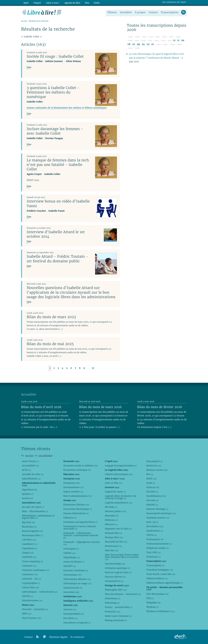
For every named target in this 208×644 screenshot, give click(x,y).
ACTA (26, 470)
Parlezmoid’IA (114, 581)
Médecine (111, 520)
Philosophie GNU (116, 590)
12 (174, 41)
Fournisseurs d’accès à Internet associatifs (80, 527)
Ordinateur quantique (117, 568)
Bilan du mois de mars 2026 (100, 407)
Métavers (111, 524)
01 (153, 44)
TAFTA (151, 535)
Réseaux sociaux (157, 470)
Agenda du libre (70, 3)
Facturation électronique (78, 509)
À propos (140, 12)
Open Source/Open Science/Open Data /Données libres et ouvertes (122, 557)
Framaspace (71, 549)
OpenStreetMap (115, 564)
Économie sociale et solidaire (80, 466)
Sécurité (152, 492)
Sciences (153, 487)
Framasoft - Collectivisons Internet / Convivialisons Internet (81, 535)
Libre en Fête (114, 483)
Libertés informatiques (119, 474)
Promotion (113, 612)
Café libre (29, 540)
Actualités (125, 12)
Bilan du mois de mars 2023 (51, 317)
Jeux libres (70, 618)
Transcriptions (169, 12)
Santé (151, 483)
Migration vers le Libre (118, 529)
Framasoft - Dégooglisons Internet (81, 543)
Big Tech (28, 522)
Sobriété (152, 505)
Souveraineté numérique (161, 513)
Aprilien (28, 494)
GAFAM (69, 553)
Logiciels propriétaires (118, 503)
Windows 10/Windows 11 (160, 611)
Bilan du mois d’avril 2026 (41, 407)
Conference (30, 574)
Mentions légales (59, 637)
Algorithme (29, 490)
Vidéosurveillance (157, 578)
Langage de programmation (121, 466)
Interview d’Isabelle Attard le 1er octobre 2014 (56, 234)
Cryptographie (31, 583)
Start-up (152, 522)
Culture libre (30, 587)
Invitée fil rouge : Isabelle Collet (55, 56)
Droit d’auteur (31, 618)
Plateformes (112, 598)
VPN (150, 598)
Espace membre (73, 492)
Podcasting (112, 603)
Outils (94, 3)
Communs (29, 566)
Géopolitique (71, 557)
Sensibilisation (156, 496)
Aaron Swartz (30, 461)
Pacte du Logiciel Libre (118, 572)
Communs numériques (36, 570)
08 (129, 44)
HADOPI (70, 566)
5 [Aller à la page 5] (67, 368)
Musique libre (114, 537)
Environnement (73, 487)
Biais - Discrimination (35, 511)
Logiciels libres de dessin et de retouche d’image (121, 497)
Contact (153, 12)
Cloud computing (32, 561)
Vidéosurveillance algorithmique (164, 583)
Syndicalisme (155, 531)
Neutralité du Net (116, 542)
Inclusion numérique (76, 570)
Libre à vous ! (51, 3)
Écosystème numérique (77, 470)
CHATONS (29, 557)
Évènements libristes (76, 505)
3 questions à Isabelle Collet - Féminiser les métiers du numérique (53, 92)
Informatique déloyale (77, 579)
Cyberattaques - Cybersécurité (40, 592)
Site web (152, 500)
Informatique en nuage (77, 583)
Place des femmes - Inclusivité (123, 594)
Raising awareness (116, 620)
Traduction (153, 557)
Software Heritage (157, 509)
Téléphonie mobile (157, 548)
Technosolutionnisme (159, 544)
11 (178, 41)
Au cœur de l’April (33, 507)
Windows (152, 607)
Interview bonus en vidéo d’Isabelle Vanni (58, 204)
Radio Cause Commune (118, 616)
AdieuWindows (31, 479)
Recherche (154, 466)
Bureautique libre (32, 535)
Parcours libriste (115, 577)
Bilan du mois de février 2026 (160, 407)
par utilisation (45, 456)
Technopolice (155, 539)
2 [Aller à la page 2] (54, 368)
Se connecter (77, 637)
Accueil (24, 21)
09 (183, 41)
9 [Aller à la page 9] (84, 368)
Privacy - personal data (118, 607)
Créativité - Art (31, 579)
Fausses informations (76, 513)
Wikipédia (153, 603)
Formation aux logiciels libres (80, 522)
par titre (29, 456)
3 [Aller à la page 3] (58, 368)
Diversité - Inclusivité (35, 609)
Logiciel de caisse (115, 492)
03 (148, 44)
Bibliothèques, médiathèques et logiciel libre (38, 517)
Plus (84, 3)
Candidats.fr (30, 544)
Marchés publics (115, 511)
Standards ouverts (158, 518)
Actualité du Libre (33, 474)
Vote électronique (157, 594)
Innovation (71, 592)
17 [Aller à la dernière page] (93, 368)
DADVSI (28, 596)
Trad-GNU (153, 552)
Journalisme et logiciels (77, 623)
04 (143, 44)
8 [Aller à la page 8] (80, 368)
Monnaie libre (113, 533)
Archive (27, 498)
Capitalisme (29, 548)
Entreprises (71, 483)
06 (138, 44)
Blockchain (29, 527)
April (26, 3)
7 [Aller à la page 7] (75, 368)
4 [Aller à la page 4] (63, 368)
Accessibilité (30, 466)
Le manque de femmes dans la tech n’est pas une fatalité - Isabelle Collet (58, 165)
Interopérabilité (74, 614)
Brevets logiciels (32, 531)
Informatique (72, 575)
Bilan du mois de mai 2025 (50, 344)
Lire (29, 68)
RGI (150, 474)
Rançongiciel (154, 461)
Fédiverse (70, 518)
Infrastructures (73, 588)
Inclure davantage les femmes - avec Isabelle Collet (55, 131)
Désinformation (32, 600)
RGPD (151, 479)
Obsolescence (113, 546)
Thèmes (112, 12)
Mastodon (112, 516)
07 (134, 44)
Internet (70, 609)
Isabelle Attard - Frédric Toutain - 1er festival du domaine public (57, 259)
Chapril (28, 553)
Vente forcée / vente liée (161, 574)
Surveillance (155, 526)
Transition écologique (160, 570)
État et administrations (77, 496)
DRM (27, 614)
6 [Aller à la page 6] (71, 368)
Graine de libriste (74, 562)
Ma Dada (111, 507)
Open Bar (112, 550)
